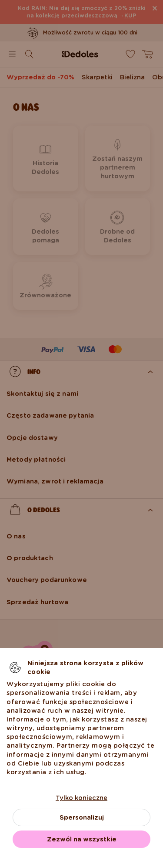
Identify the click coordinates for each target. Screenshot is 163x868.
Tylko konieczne (81, 798)
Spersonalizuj (82, 817)
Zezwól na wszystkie (82, 839)
